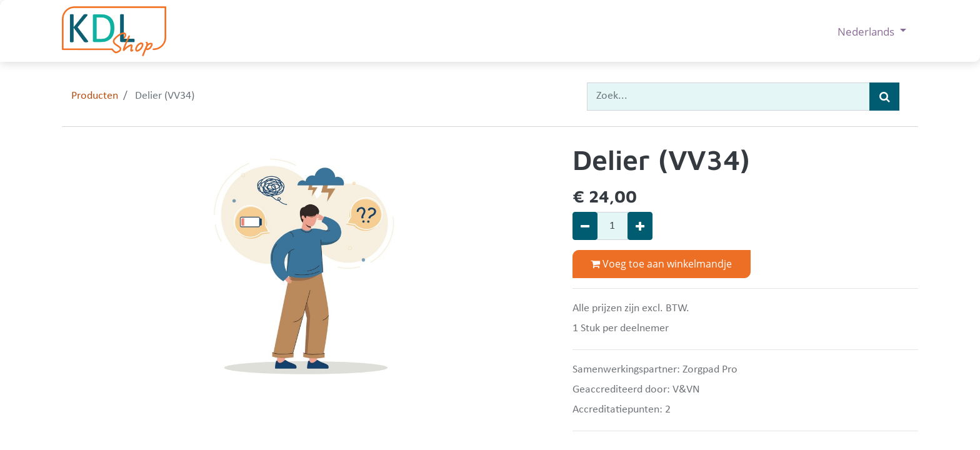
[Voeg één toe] (640, 226)
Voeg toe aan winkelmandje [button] (661, 264)
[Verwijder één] (585, 226)
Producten (95, 96)
